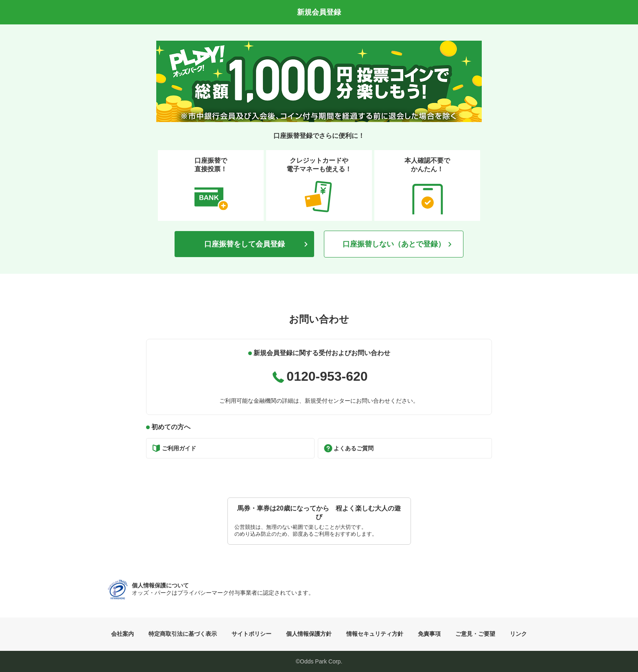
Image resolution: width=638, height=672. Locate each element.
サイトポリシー (251, 634)
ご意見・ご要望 (475, 634)
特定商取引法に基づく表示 (183, 634)
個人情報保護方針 (309, 634)
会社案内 (122, 634)
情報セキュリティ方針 (375, 634)
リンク (518, 634)
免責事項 (429, 634)
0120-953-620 (327, 376)
